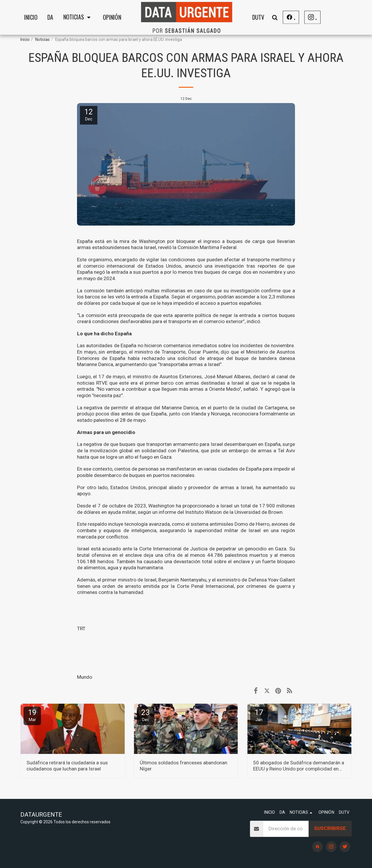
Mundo (85, 677)
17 (259, 715)
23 (146, 715)
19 (32, 715)
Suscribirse (330, 828)
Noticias (42, 39)
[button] (78, 17)
